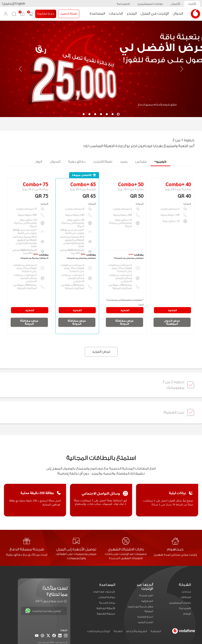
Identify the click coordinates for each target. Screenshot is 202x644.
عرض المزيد (101, 352)
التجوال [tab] (55, 160)
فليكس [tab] (141, 160)
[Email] (42, 636)
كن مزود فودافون (104, 592)
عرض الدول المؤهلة (172, 322)
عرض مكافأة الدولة (124, 322)
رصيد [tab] (124, 160)
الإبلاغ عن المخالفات (99, 631)
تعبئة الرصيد (69, 14)
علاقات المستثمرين (150, 4)
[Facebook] (54, 636)
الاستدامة (123, 4)
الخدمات (116, 13)
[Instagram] (66, 636)
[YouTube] (37, 636)
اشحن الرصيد (146, 622)
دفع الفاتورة (46, 14)
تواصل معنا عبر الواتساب (43, 611)
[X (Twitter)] (48, 636)
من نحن (187, 592)
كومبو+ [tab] (160, 160)
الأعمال (175, 4)
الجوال (178, 13)
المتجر (132, 13)
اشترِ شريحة (146, 595)
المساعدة (97, 13)
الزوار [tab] (39, 160)
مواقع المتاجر (107, 597)
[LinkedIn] (60, 636)
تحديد (172, 310)
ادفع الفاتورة (145, 617)
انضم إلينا (147, 601)
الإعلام (187, 614)
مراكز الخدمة (107, 603)
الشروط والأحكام (137, 631)
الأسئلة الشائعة (106, 608)
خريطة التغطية (106, 614)
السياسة (156, 631)
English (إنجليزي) (14, 4)
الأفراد (192, 4)
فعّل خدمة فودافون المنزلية (141, 609)
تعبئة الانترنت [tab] (103, 160)
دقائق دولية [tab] (77, 160)
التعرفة (118, 631)
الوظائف (186, 597)
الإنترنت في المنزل (155, 13)
